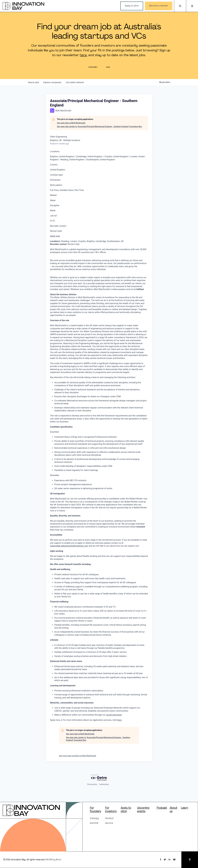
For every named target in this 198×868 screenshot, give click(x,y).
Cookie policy (104, 784)
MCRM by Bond (53, 860)
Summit (94, 823)
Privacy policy (92, 784)
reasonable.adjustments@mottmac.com (69, 546)
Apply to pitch (132, 6)
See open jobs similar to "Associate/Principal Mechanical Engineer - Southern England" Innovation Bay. (100, 127)
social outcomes (114, 715)
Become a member (159, 6)
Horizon (109, 818)
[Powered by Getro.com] (99, 778)
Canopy (94, 818)
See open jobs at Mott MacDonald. (71, 123)
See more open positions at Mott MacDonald (78, 756)
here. (120, 720)
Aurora (109, 823)
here (83, 55)
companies (52, 82)
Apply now (55, 236)
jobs (33, 82)
